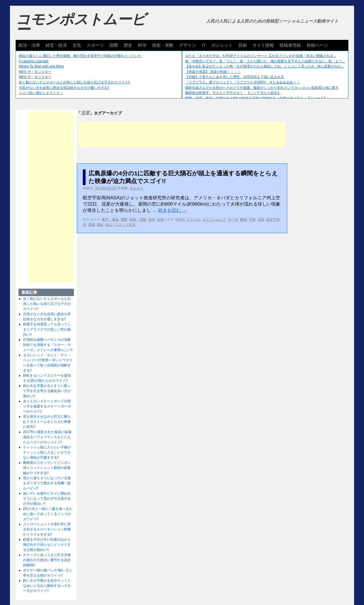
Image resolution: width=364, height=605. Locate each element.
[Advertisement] (182, 135)
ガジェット (222, 45)
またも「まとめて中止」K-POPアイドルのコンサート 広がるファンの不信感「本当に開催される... (261, 56)
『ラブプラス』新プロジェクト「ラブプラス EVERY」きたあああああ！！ (243, 82)
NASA (180, 220)
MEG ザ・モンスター (35, 72)
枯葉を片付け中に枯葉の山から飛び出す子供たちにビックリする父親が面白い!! (47, 545)
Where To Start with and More (41, 66)
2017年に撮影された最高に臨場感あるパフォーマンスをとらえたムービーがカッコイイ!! (47, 437)
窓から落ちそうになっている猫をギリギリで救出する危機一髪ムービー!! (47, 483)
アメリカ (193, 220)
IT (204, 45)
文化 (77, 45)
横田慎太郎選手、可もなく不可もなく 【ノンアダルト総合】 (233, 93)
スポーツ (95, 45)
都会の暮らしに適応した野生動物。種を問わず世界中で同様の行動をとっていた (80, 56)
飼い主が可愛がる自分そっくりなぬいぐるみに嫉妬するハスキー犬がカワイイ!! (47, 586)
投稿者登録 (290, 45)
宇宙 (252, 220)
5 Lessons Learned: (34, 61)
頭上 (109, 225)
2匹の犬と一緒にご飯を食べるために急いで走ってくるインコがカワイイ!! (48, 514)
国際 (114, 45)
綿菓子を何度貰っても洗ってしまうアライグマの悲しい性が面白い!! (47, 329)
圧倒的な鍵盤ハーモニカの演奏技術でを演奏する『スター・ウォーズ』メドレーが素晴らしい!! (48, 345)
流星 (261, 220)
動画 (243, 220)
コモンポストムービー (81, 24)
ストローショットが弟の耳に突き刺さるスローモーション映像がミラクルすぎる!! (47, 529)
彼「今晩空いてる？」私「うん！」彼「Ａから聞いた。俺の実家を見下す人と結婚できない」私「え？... (265, 61)
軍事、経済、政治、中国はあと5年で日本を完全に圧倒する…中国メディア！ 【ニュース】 (256, 98)
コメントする (125, 225)
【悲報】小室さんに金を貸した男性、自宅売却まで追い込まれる (235, 77)
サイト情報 (263, 45)
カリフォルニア (214, 220)
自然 (160, 220)
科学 (142, 45)
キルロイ (136, 188)
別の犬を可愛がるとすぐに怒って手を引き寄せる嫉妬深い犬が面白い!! (47, 391)
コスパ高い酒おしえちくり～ (41, 93)
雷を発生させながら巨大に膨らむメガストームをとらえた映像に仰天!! (47, 422)
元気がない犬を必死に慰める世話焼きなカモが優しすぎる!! (64, 88)
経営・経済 (56, 45)
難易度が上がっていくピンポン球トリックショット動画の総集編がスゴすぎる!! (47, 468)
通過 (92, 225)
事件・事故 (110, 220)
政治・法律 (29, 45)
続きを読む (172, 210)
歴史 (128, 45)
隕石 (100, 225)
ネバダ (233, 220)
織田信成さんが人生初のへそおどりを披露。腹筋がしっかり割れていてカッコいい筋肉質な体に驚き (262, 88)
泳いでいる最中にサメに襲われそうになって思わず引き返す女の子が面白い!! (47, 499)
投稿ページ (317, 45)
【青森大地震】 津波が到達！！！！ (213, 72)
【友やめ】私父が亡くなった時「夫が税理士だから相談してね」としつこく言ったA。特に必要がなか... (264, 66)
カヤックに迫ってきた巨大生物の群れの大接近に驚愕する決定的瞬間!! (47, 560)
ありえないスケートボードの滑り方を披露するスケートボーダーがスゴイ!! (47, 406)
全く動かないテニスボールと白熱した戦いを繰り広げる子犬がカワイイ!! (74, 82)
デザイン (188, 45)
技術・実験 (163, 45)
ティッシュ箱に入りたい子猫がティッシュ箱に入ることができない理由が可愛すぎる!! (47, 452)
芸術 (243, 45)
